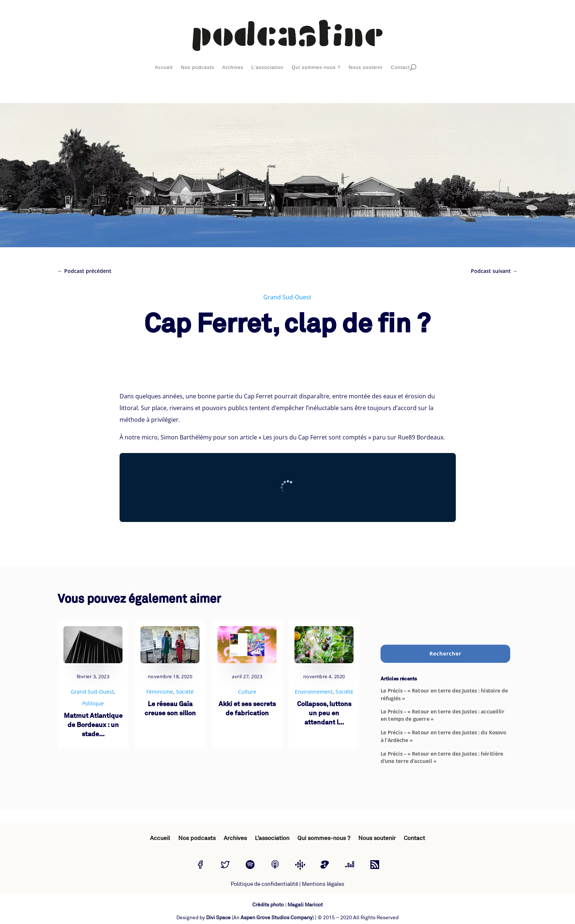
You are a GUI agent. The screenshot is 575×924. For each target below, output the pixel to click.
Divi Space (218, 918)
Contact (400, 67)
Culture (247, 692)
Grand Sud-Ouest (287, 297)
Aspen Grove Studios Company (276, 918)
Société (185, 692)
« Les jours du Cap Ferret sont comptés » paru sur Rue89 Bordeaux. (352, 437)
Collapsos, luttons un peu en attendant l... (324, 714)
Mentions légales (323, 884)
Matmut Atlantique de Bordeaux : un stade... (93, 725)
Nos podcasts (197, 67)
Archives (233, 67)
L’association (268, 67)
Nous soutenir (366, 67)
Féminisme (160, 692)
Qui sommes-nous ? (316, 67)
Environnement (314, 692)
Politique (93, 703)
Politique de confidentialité (264, 884)
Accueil (164, 67)
